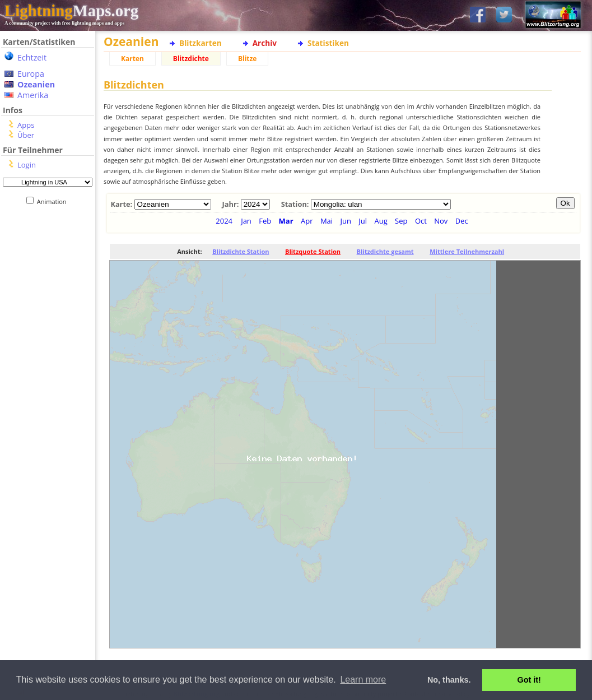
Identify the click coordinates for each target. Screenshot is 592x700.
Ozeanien (36, 84)
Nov (441, 221)
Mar (286, 221)
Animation (54, 201)
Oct (421, 221)
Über (26, 135)
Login (27, 165)
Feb (265, 221)
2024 (224, 221)
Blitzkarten (201, 43)
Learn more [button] (363, 680)
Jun (345, 221)
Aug (381, 221)
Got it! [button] (529, 680)
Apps (26, 125)
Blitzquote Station (313, 251)
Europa (31, 74)
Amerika (33, 95)
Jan (246, 221)
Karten (132, 59)
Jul (363, 221)
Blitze (248, 59)
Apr (307, 221)
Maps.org (71, 11)
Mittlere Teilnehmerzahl (467, 251)
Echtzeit (32, 57)
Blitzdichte (191, 59)
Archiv (265, 43)
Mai (327, 221)
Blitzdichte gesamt (385, 251)
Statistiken (328, 43)
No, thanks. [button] (449, 680)
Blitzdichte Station (241, 251)
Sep (401, 221)
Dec (462, 221)
